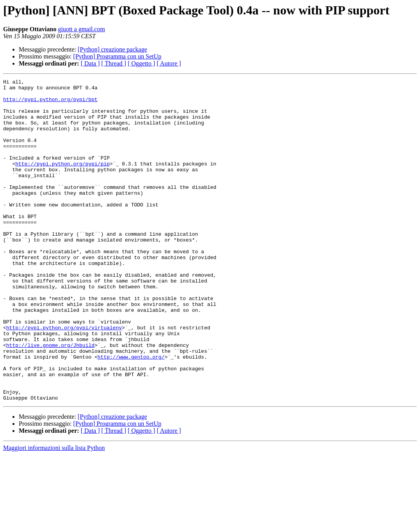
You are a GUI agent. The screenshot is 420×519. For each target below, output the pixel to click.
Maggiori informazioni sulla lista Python (54, 512)
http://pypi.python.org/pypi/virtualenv (64, 378)
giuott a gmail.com (81, 29)
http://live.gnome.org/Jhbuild (50, 399)
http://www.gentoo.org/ (131, 413)
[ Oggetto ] (141, 63)
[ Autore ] (169, 63)
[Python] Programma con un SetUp (117, 56)
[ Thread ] (114, 63)
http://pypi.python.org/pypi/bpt (50, 104)
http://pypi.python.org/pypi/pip (62, 181)
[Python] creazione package (112, 49)
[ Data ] (90, 63)
